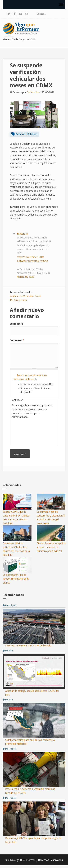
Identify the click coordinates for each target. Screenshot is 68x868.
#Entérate (22, 234)
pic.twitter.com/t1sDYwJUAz (32, 261)
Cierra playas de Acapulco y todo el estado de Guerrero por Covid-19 (51, 547)
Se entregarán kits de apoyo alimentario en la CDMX (16, 579)
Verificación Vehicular (21, 296)
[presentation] (26, 432)
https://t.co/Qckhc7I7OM (30, 257)
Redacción (33, 92)
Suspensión (20, 300)
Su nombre (16, 324)
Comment (17, 340)
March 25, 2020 (25, 277)
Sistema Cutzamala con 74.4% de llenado (28, 645)
